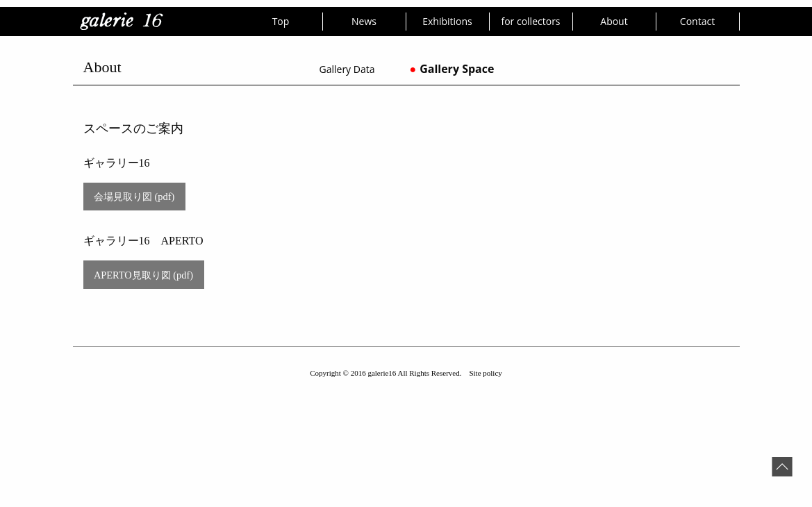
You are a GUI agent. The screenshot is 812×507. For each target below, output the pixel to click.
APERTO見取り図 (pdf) (143, 275)
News (364, 21)
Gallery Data (347, 69)
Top (281, 21)
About (614, 21)
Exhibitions (447, 21)
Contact (697, 21)
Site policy (485, 373)
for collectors (530, 21)
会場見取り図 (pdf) (134, 197)
